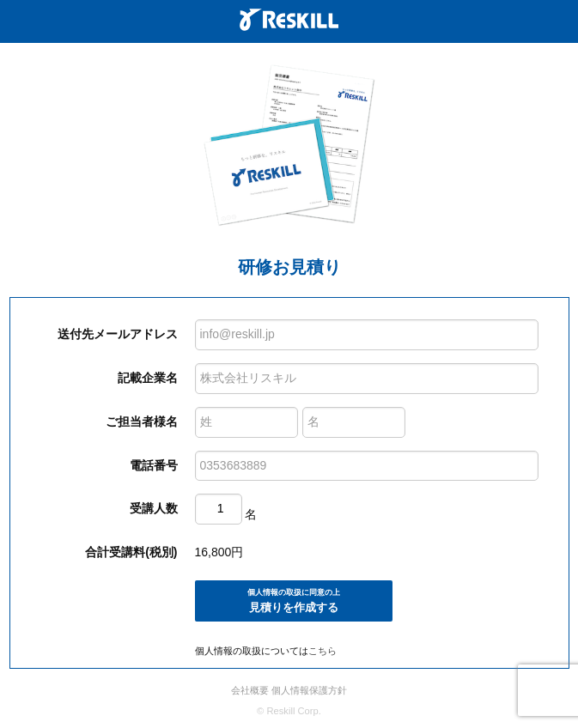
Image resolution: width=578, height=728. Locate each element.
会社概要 (250, 690)
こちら (322, 651)
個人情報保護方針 (309, 690)
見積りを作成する (294, 601)
